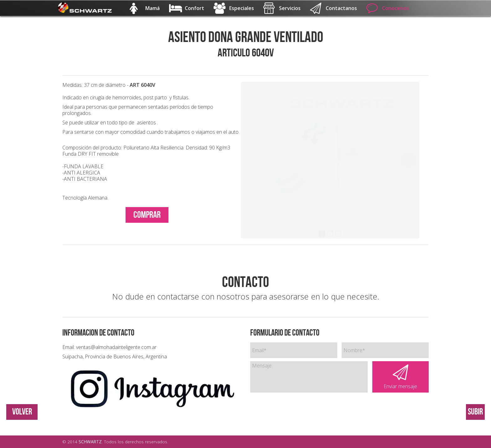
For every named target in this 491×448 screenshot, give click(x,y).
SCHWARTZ (90, 442)
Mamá (145, 8)
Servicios (282, 8)
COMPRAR (147, 215)
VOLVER (22, 412)
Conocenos (388, 8)
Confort (187, 8)
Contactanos (333, 8)
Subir (475, 412)
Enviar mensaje (401, 377)
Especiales (234, 8)
